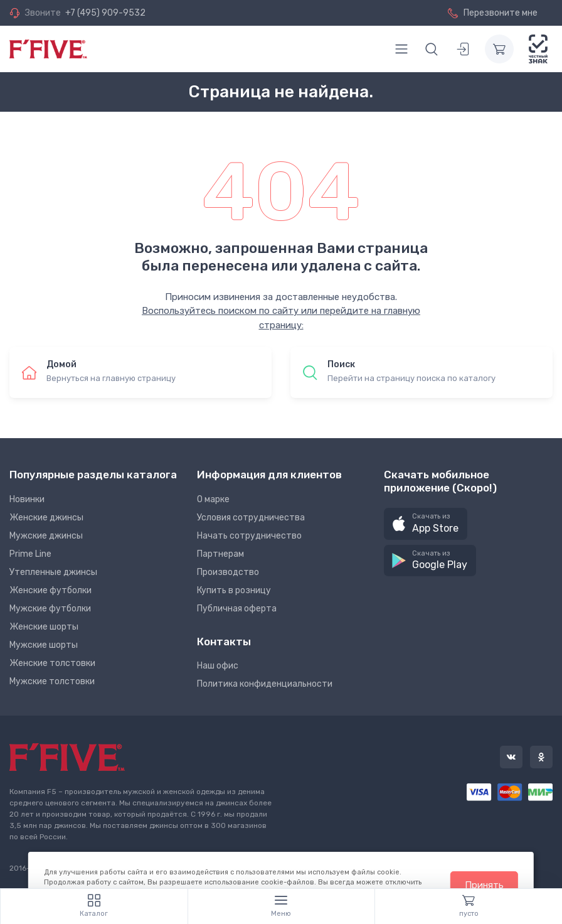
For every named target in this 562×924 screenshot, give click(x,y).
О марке (213, 499)
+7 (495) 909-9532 (105, 13)
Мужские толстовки (52, 681)
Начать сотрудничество (249, 536)
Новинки (27, 499)
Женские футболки (50, 590)
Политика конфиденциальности (265, 684)
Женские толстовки (52, 663)
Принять (484, 885)
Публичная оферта (237, 609)
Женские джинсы (46, 518)
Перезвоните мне (493, 13)
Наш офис (218, 666)
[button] (426, 524)
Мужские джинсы (46, 536)
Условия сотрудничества (251, 518)
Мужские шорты (44, 645)
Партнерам (220, 554)
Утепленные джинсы (53, 572)
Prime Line (30, 554)
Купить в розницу (234, 590)
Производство (228, 572)
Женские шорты (44, 627)
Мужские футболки (50, 609)
